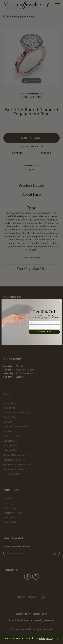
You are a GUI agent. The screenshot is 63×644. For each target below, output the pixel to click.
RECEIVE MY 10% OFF (44, 332)
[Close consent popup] (58, 639)
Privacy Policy (46, 638)
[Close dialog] (60, 301)
